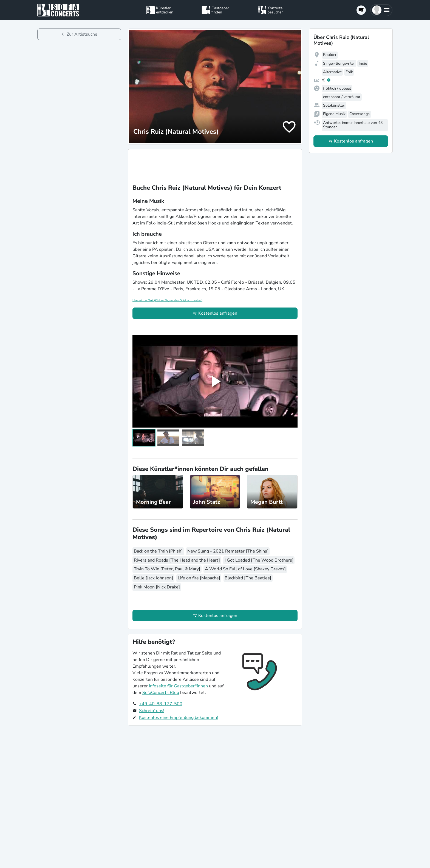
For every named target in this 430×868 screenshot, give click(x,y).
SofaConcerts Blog (161, 693)
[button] (381, 10)
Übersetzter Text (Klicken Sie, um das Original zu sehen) (167, 300)
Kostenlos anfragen (218, 313)
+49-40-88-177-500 (161, 704)
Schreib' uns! (152, 711)
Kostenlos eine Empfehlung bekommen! (179, 718)
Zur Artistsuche (82, 34)
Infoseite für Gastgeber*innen (178, 686)
